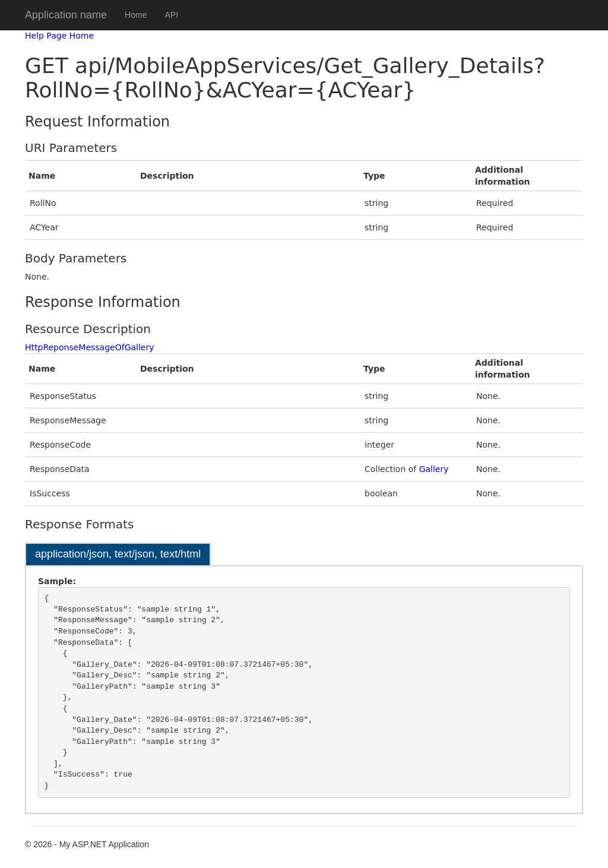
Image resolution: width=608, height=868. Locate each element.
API (171, 15)
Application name (66, 15)
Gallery (434, 469)
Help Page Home (59, 36)
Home (136, 15)
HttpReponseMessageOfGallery (90, 347)
